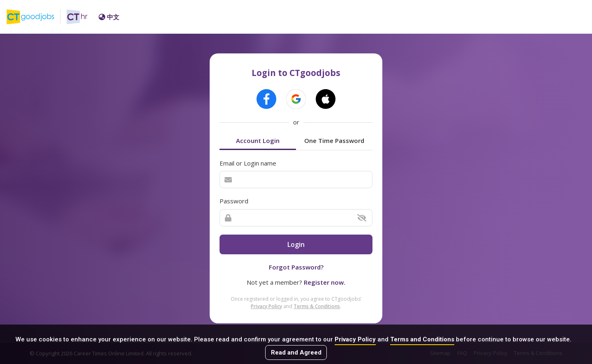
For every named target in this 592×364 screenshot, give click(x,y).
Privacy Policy (355, 339)
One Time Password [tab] (334, 141)
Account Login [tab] (258, 141)
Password (234, 201)
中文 (109, 17)
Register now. (325, 282)
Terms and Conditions (422, 339)
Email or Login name (248, 163)
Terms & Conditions (317, 306)
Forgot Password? (296, 267)
